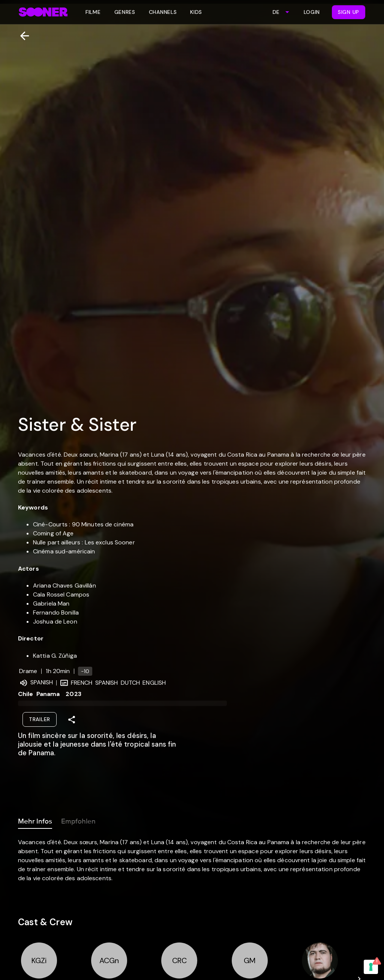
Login (312, 12)
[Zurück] (22, 36)
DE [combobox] (276, 12)
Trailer (40, 719)
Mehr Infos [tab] (35, 820)
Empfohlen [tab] (78, 820)
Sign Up (349, 12)
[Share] (72, 720)
